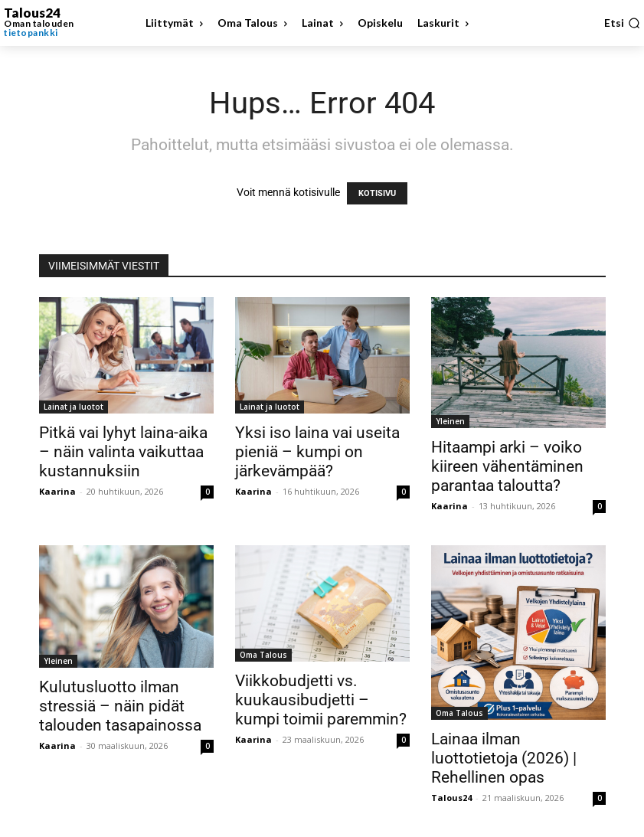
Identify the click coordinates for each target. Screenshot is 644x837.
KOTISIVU (377, 193)
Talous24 (451, 798)
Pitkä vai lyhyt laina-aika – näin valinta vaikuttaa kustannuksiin (123, 452)
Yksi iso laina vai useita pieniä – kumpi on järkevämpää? (317, 452)
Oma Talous (263, 655)
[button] (622, 23)
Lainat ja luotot (74, 407)
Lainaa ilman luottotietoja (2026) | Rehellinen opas (504, 758)
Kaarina (57, 491)
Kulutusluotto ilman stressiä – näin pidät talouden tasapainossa (120, 706)
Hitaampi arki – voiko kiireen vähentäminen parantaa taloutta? (507, 466)
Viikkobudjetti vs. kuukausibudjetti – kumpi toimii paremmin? (321, 700)
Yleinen (450, 421)
